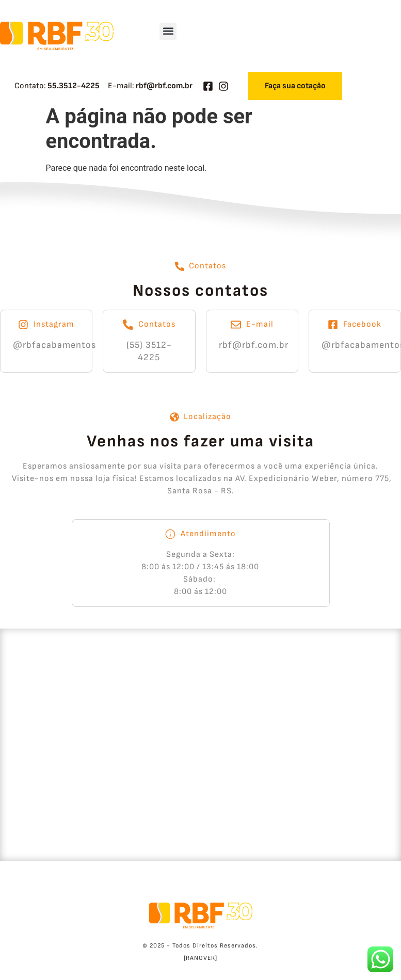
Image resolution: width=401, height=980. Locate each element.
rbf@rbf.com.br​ (254, 345)
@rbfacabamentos (54, 345)
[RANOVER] (201, 958)
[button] (168, 31)
